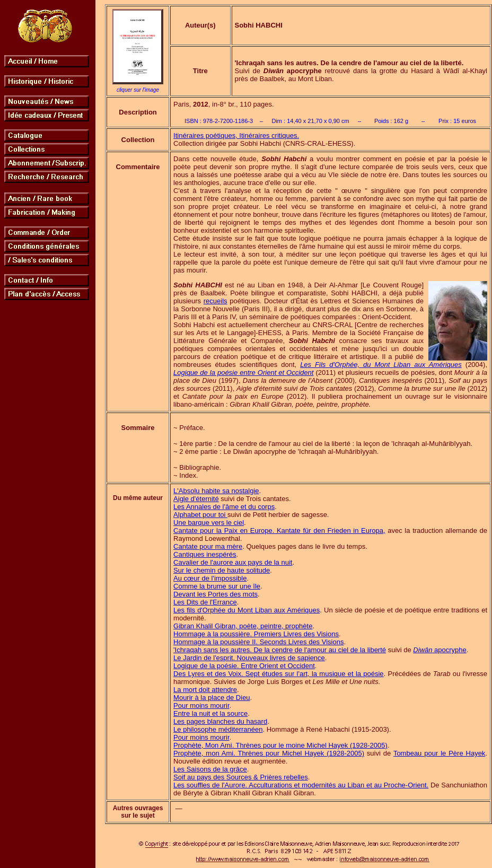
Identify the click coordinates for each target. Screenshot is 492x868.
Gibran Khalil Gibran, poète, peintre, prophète (243, 626)
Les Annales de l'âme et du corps (224, 507)
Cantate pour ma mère (208, 546)
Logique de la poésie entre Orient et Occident (243, 372)
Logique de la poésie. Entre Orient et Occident (244, 666)
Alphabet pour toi (200, 515)
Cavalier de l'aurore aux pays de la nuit (233, 562)
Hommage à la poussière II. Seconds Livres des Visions (258, 642)
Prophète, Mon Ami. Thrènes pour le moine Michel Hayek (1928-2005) (280, 745)
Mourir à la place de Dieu (212, 698)
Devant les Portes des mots (216, 594)
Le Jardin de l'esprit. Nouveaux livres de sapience (249, 658)
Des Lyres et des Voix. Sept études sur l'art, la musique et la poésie (279, 674)
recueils (216, 301)
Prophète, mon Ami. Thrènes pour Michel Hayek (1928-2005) (269, 753)
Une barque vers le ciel (209, 523)
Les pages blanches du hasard (220, 721)
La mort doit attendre (205, 690)
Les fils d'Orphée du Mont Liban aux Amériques (247, 610)
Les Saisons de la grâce (210, 769)
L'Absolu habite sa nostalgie (216, 491)
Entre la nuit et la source (210, 713)
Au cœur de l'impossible (210, 578)
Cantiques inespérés (205, 554)
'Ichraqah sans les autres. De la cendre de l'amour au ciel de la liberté (280, 650)
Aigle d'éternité (196, 499)
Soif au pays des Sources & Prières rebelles (241, 777)
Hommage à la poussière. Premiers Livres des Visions (256, 634)
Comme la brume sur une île (217, 586)
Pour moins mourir (201, 705)
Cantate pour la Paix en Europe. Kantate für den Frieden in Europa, (279, 531)
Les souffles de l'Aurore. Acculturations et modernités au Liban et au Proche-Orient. (301, 785)
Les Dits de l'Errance (205, 602)
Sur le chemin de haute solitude (222, 570)
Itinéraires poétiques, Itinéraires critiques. (236, 135)
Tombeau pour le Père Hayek (439, 753)
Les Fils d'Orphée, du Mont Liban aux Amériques (381, 365)
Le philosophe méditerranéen (218, 729)
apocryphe (440, 650)
